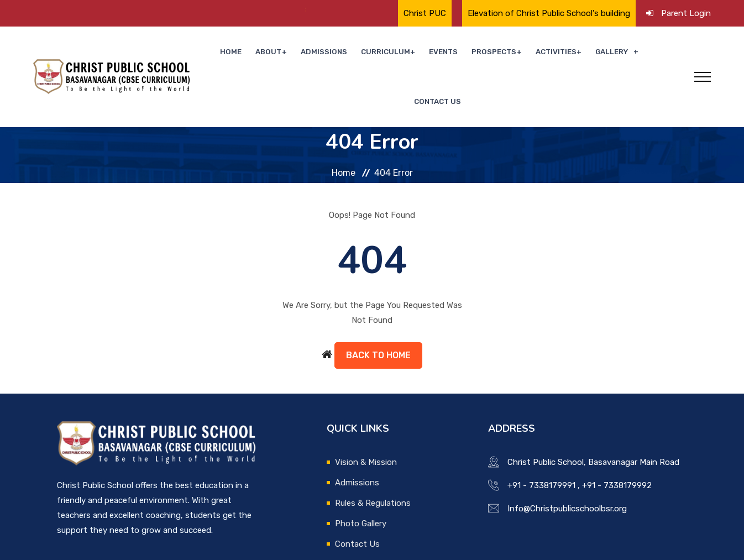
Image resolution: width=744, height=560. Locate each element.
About (263, 53)
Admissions (315, 53)
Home (230, 53)
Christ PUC (425, 13)
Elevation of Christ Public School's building (549, 13)
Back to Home (378, 309)
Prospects (472, 53)
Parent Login (686, 13)
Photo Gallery (361, 477)
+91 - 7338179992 (617, 439)
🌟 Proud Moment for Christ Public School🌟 (205, 9)
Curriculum (371, 53)
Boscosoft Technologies (198, 545)
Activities (531, 53)
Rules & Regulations (373, 457)
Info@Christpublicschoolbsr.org (567, 462)
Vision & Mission (366, 416)
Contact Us (645, 53)
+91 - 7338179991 (541, 439)
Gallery (584, 53)
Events (426, 53)
